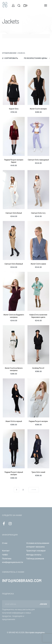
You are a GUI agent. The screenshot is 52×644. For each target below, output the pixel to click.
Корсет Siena (14, 109)
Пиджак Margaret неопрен (38, 421)
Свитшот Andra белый (14, 213)
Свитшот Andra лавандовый (38, 160)
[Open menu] (46, 5)
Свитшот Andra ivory (38, 213)
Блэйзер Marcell (38, 368)
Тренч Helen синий (38, 472)
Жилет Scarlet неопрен (38, 109)
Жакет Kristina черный (14, 421)
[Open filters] (10, 59)
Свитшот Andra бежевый (14, 264)
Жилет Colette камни (38, 264)
